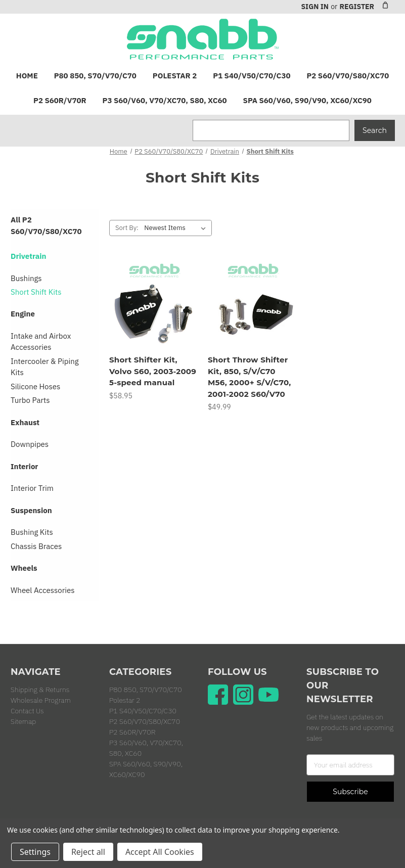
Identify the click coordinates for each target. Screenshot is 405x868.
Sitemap (23, 721)
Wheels (24, 568)
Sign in (314, 7)
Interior (24, 466)
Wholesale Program (41, 700)
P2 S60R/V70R (60, 100)
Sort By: (127, 228)
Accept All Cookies (160, 852)
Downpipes (30, 444)
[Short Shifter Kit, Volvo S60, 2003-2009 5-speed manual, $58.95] (153, 305)
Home (27, 76)
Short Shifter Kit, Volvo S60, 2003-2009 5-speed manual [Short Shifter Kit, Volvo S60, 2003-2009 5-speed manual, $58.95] (153, 371)
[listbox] (177, 228)
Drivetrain (29, 256)
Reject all (88, 852)
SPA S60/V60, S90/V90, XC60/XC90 (307, 100)
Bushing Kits (32, 532)
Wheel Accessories (42, 590)
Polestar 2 (175, 76)
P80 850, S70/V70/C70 (95, 76)
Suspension (31, 510)
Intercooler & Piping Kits (45, 367)
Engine (23, 314)
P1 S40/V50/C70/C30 (252, 76)
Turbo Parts (30, 400)
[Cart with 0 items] (385, 5)
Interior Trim (32, 488)
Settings (35, 852)
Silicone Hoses (35, 386)
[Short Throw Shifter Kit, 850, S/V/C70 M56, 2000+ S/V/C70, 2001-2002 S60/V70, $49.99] (252, 305)
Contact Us (27, 711)
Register (357, 7)
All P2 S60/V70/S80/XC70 (46, 225)
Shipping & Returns (40, 690)
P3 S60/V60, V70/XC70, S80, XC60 (165, 100)
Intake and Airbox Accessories (41, 342)
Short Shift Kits (36, 292)
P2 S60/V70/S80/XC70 (348, 76)
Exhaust (25, 422)
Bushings (26, 278)
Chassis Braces (36, 546)
